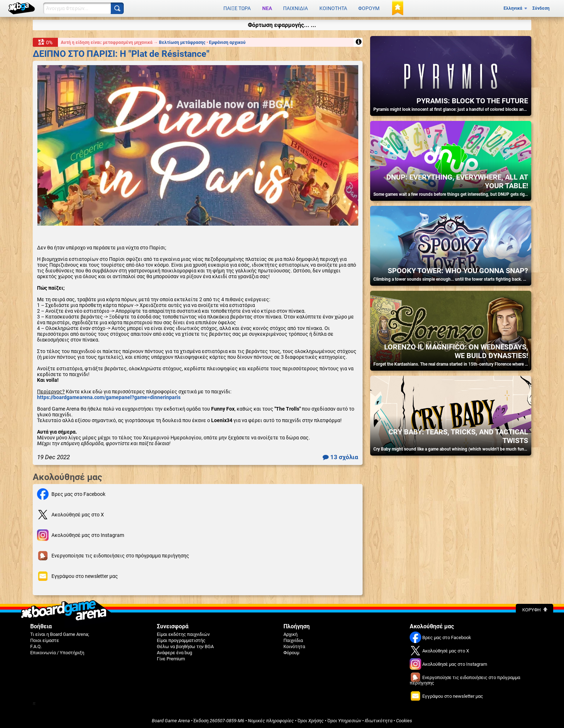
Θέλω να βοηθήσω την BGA (185, 645)
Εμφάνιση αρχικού (227, 41)
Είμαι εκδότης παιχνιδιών (183, 633)
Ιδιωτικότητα (379, 720)
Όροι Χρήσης (311, 720)
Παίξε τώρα (237, 8)
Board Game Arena (171, 720)
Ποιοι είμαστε (45, 639)
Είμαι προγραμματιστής (181, 639)
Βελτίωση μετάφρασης (183, 41)
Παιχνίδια (295, 8)
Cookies (404, 720)
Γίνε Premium (171, 658)
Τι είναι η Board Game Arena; (60, 633)
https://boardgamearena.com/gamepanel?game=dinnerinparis (109, 396)
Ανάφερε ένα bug (174, 652)
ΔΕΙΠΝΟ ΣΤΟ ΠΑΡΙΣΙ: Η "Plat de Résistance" (121, 52)
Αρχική (290, 633)
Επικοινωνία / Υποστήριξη (57, 652)
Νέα (267, 8)
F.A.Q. (36, 645)
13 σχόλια (340, 456)
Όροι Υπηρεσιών (344, 720)
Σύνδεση (541, 8)
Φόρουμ (369, 8)
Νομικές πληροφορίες (271, 720)
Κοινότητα (333, 8)
